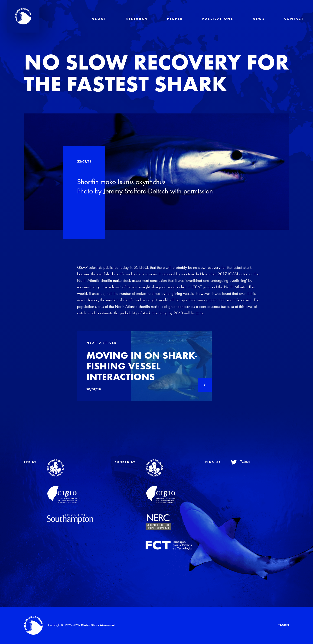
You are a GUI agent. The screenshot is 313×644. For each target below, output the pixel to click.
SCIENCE (141, 268)
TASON (284, 625)
